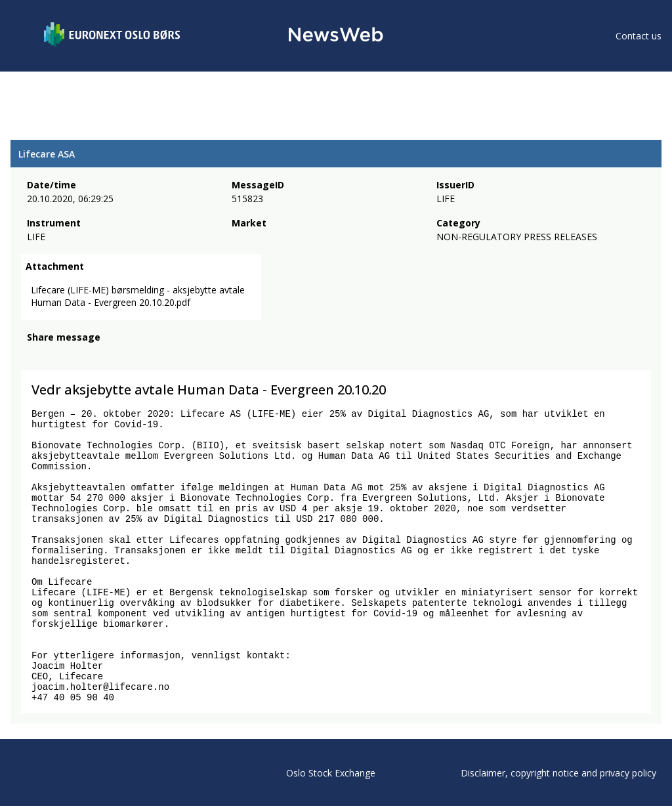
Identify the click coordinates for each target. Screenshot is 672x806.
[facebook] (34, 355)
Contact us (639, 36)
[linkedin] (79, 355)
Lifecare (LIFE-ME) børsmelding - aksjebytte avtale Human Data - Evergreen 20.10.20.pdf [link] (138, 296)
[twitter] (55, 355)
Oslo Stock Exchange (331, 773)
